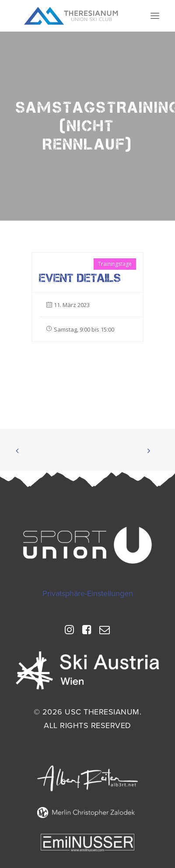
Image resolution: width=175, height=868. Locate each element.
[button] (155, 16)
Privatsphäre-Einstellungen (88, 593)
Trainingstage (115, 264)
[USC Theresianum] (71, 16)
